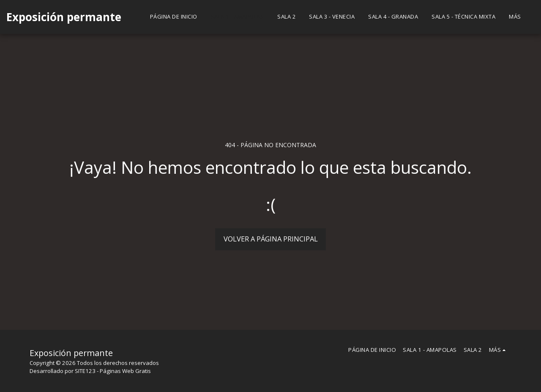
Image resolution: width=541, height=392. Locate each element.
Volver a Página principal (271, 239)
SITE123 (85, 371)
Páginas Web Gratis (125, 371)
